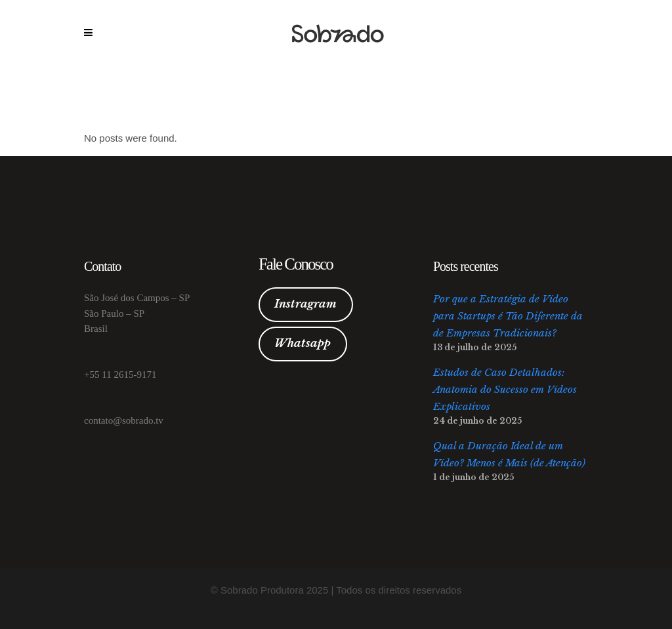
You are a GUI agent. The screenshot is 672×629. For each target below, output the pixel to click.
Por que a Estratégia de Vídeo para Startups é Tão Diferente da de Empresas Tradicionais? (508, 316)
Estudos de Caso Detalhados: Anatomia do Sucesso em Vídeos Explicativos (505, 389)
